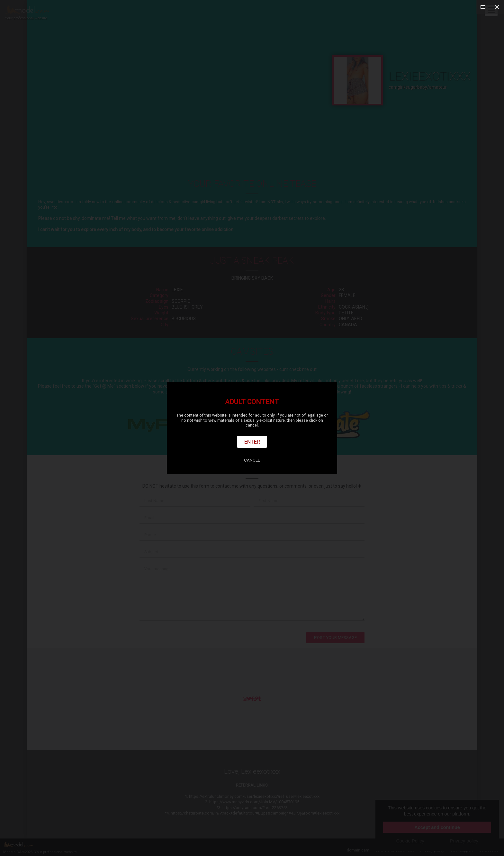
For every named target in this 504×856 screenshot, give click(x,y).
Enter (252, 442)
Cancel (252, 460)
